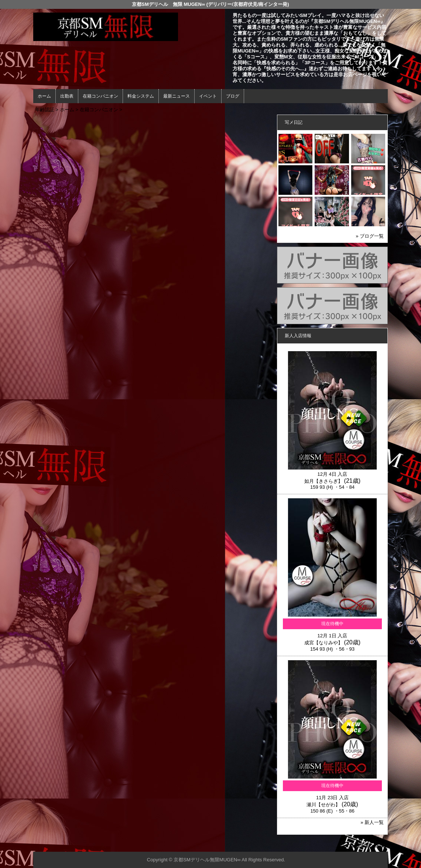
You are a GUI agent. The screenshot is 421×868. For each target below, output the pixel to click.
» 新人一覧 (372, 822)
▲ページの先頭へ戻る (360, 845)
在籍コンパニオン (100, 96)
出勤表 (67, 96)
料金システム (141, 96)
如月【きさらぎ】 (324, 481)
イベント (208, 96)
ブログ (233, 96)
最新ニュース (177, 96)
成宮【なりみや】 (324, 643)
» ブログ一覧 (370, 236)
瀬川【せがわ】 (323, 805)
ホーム (44, 96)
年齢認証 (45, 110)
